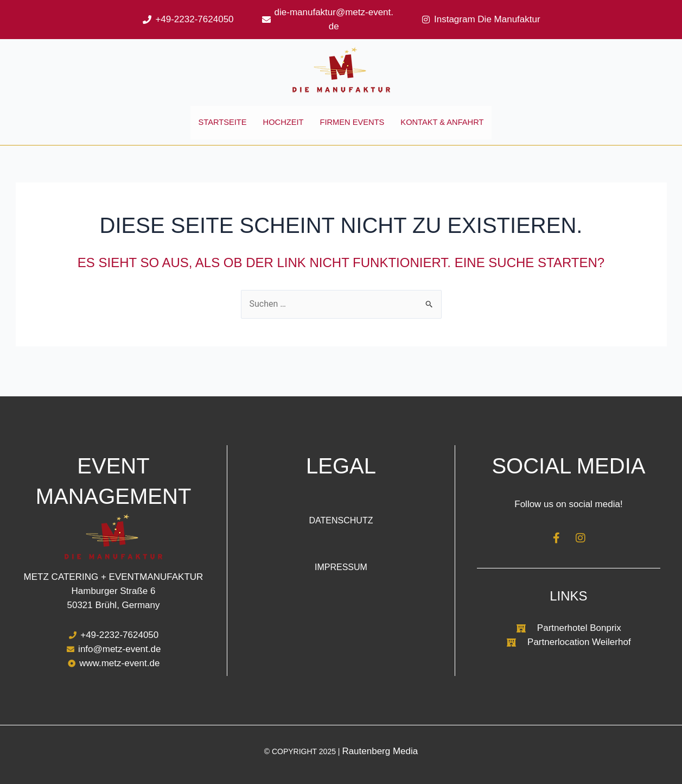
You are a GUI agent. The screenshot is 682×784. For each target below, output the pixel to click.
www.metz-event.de (119, 664)
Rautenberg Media (380, 751)
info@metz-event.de (119, 650)
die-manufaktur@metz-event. (334, 12)
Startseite (214, 129)
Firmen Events (353, 129)
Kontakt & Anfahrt (449, 129)
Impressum (341, 567)
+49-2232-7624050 (194, 19)
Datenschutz (341, 520)
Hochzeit (279, 129)
